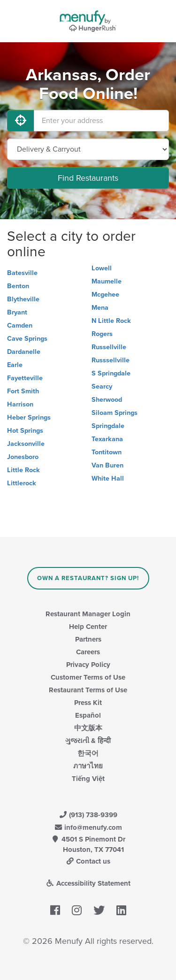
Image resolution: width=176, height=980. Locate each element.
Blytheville (23, 299)
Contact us (88, 861)
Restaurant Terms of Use (88, 690)
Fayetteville (25, 378)
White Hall (108, 479)
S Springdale (111, 373)
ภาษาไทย (88, 766)
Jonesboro (23, 457)
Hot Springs (25, 431)
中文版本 (88, 728)
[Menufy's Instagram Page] (77, 911)
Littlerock (22, 483)
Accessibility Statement (88, 883)
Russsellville (111, 360)
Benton (18, 286)
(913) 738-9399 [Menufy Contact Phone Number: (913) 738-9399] (88, 815)
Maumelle (107, 281)
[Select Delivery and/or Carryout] (88, 149)
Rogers (102, 334)
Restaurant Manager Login (88, 614)
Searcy (102, 387)
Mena (100, 308)
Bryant (17, 312)
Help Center (88, 627)
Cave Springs (27, 339)
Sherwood (107, 400)
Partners (88, 639)
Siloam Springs (115, 413)
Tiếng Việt (88, 779)
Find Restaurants (88, 178)
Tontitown (107, 452)
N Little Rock (111, 321)
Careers (88, 652)
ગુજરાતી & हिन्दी (88, 741)
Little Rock (23, 470)
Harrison (20, 404)
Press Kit (88, 703)
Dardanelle (24, 352)
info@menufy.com (88, 827)
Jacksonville (26, 444)
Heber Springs (29, 417)
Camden (20, 325)
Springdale (108, 426)
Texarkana (107, 439)
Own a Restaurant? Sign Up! (88, 578)
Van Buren (107, 465)
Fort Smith (23, 391)
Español (88, 715)
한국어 (88, 753)
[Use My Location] (21, 121)
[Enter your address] (101, 121)
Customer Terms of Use (88, 677)
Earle (15, 365)
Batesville (22, 273)
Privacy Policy (88, 665)
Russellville (109, 347)
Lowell (102, 268)
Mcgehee (105, 295)
